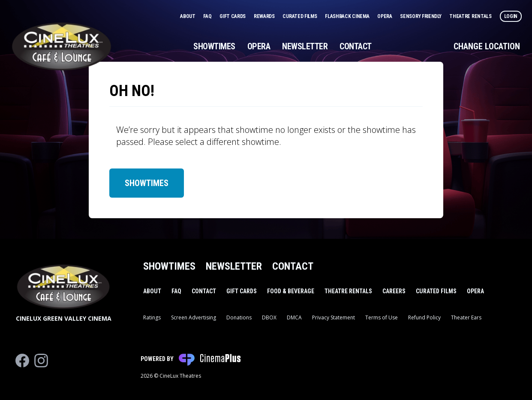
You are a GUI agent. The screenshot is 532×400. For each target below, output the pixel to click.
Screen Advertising (194, 317)
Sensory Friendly (421, 16)
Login (511, 16)
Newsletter (305, 46)
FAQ (208, 16)
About (188, 16)
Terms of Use (382, 317)
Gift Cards (233, 16)
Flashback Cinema (348, 16)
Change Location (487, 46)
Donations (239, 317)
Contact (356, 46)
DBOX (269, 317)
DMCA (294, 317)
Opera (385, 16)
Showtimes (214, 46)
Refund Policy (424, 317)
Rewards (265, 16)
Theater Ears (466, 317)
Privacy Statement (334, 317)
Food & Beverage (291, 291)
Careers (394, 291)
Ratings (152, 317)
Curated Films (300, 16)
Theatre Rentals (471, 16)
